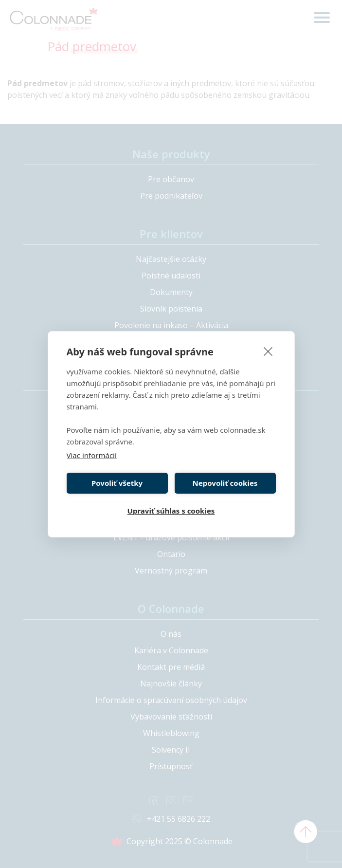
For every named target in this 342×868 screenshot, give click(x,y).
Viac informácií (92, 455)
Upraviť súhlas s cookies (171, 511)
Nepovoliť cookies (225, 483)
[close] (268, 351)
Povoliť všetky (117, 483)
